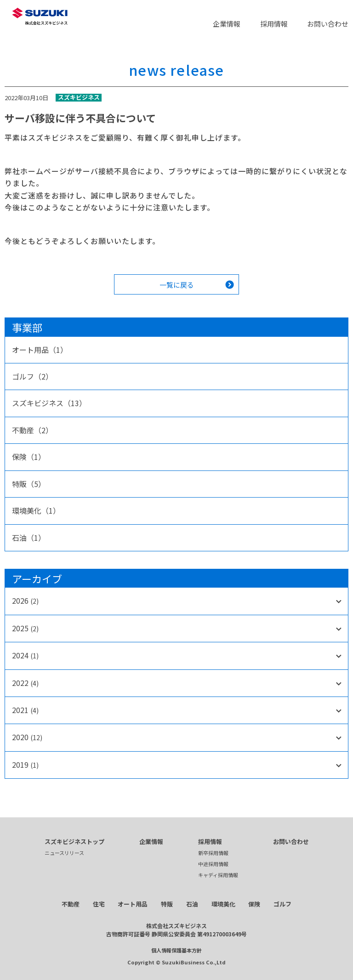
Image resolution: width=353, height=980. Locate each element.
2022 (25, 683)
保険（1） (29, 457)
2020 (27, 737)
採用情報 (274, 24)
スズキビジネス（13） (49, 403)
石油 (192, 904)
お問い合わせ (328, 24)
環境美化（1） (36, 510)
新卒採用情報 (213, 853)
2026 (25, 600)
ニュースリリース (64, 853)
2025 (25, 628)
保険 (254, 904)
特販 (167, 904)
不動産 (71, 904)
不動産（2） (32, 430)
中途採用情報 (213, 864)
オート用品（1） (40, 350)
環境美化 (223, 904)
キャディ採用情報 (218, 875)
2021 (25, 710)
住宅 (99, 904)
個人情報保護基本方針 (176, 950)
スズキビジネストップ (74, 841)
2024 (25, 655)
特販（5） (29, 484)
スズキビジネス (79, 98)
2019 (25, 765)
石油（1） (29, 538)
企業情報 (227, 24)
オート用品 (133, 904)
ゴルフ (282, 904)
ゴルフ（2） (32, 376)
